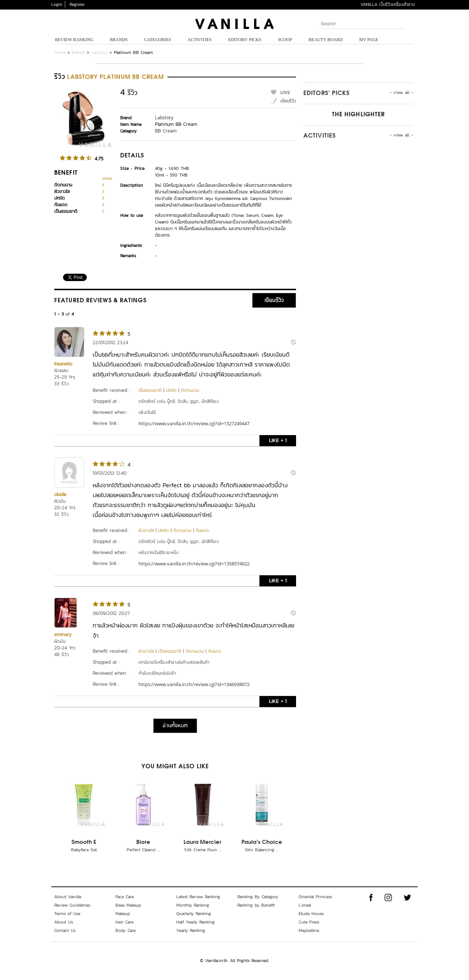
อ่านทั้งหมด (175, 726)
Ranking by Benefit (256, 905)
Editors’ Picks (245, 40)
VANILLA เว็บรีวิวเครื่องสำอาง (388, 4)
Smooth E (84, 842)
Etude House (311, 914)
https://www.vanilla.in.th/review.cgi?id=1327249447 (194, 423)
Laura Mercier (202, 842)
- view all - (401, 92)
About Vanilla (68, 897)
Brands (119, 40)
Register (77, 4)
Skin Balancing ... (262, 850)
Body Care (125, 930)
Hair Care (124, 922)
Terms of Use (67, 914)
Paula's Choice (262, 842)
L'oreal (305, 905)
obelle (60, 494)
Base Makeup (128, 905)
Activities (200, 40)
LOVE (285, 92)
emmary (63, 635)
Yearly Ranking (191, 930)
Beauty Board (326, 40)
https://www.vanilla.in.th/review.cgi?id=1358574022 (194, 564)
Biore (143, 842)
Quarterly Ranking (194, 914)
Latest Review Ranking (198, 897)
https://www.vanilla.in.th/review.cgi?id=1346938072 (194, 684)
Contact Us (65, 930)
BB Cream (166, 131)
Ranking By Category (258, 897)
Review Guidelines (72, 905)
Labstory (99, 52)
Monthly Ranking (193, 905)
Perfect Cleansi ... (143, 850)
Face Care (125, 897)
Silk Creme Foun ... (203, 850)
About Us (64, 922)
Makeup (123, 914)
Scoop (285, 40)
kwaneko (63, 364)
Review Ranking (74, 40)
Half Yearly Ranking (195, 922)
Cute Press (309, 922)
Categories (157, 40)
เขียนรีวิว (288, 101)
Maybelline (309, 930)
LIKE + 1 (278, 440)
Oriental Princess (315, 897)
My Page (369, 40)
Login (57, 4)
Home (60, 52)
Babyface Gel (84, 850)
